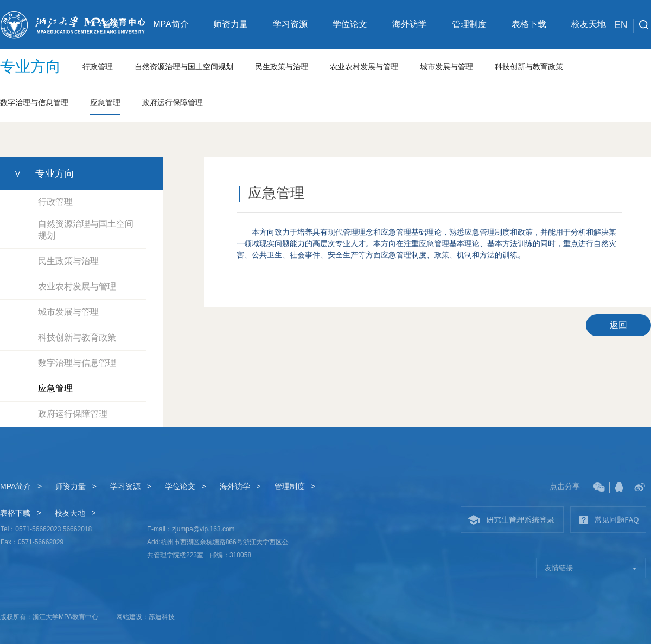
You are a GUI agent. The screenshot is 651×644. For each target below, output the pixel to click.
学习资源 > (131, 486)
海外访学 (410, 24)
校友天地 (589, 24)
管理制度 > (295, 486)
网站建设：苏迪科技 (145, 617)
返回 (618, 325)
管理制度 (469, 24)
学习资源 (290, 24)
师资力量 (231, 24)
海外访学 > (240, 486)
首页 (111, 24)
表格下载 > (21, 513)
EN (624, 26)
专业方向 (30, 66)
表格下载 (529, 24)
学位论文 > (186, 486)
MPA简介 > (21, 486)
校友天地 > (75, 513)
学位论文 (350, 24)
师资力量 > (76, 486)
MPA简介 (171, 24)
